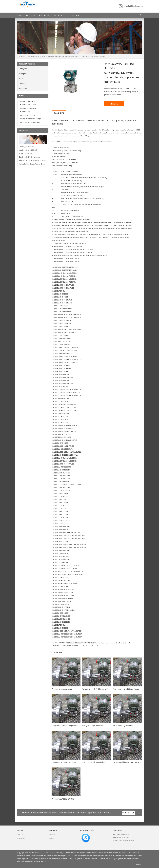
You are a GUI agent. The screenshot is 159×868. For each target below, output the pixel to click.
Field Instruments (33, 57)
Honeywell (23, 69)
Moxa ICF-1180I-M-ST (28, 101)
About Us (31, 15)
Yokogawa (23, 74)
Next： (131, 643)
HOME (19, 15)
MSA (21, 79)
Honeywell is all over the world (30, 122)
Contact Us (73, 15)
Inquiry (114, 104)
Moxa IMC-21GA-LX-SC (28, 105)
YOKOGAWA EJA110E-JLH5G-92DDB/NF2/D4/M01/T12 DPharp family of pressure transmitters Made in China (92, 643)
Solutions (58, 15)
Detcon (22, 84)
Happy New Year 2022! (28, 115)
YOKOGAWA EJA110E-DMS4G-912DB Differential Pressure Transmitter (76, 646)
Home (23, 57)
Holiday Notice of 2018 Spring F (31, 119)
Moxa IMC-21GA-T (27, 112)
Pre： (53, 643)
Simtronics (23, 89)
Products (44, 15)
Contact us (21, 838)
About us (20, 835)
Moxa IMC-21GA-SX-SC (28, 108)
